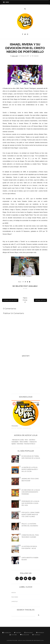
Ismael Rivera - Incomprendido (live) (24, 428)
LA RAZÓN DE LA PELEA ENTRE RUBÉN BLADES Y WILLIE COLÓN (30, 469)
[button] (7, 2)
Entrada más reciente (10, 300)
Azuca (14, 593)
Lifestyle (15, 601)
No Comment (35, 56)
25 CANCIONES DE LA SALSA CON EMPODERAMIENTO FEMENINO (31, 492)
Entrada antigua (40, 300)
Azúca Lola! (15, 56)
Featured (15, 597)
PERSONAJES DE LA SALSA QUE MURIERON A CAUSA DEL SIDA (30, 503)
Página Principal (25, 300)
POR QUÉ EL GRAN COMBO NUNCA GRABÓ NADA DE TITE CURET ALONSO (31, 515)
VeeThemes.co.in (39, 640)
